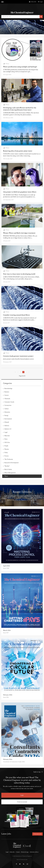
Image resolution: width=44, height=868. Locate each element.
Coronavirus (8, 405)
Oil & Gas (7, 442)
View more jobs (37, 834)
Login (40, 2)
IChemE (7, 422)
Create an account (22, 802)
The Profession (9, 459)
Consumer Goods (9, 402)
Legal (6, 432)
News (6, 439)
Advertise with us (34, 852)
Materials (7, 436)
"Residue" (7, 466)
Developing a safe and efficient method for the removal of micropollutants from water (20, 109)
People (6, 446)
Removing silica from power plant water (18, 151)
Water (8, 64)
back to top (37, 772)
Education (7, 412)
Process (7, 456)
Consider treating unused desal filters (16, 315)
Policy (6, 453)
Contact (18, 852)
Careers (7, 395)
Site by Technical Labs (22, 860)
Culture (7, 409)
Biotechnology (8, 388)
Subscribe (33, 2)
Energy (6, 415)
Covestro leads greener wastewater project (18, 356)
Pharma (7, 449)
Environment (8, 419)
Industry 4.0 (8, 429)
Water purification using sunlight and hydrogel (20, 67)
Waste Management (10, 473)
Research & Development (11, 463)
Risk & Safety (8, 469)
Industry (7, 426)
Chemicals (7, 399)
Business (7, 392)
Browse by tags (25, 852)
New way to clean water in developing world (19, 274)
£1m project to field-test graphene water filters (20, 192)
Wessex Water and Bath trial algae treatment (19, 233)
